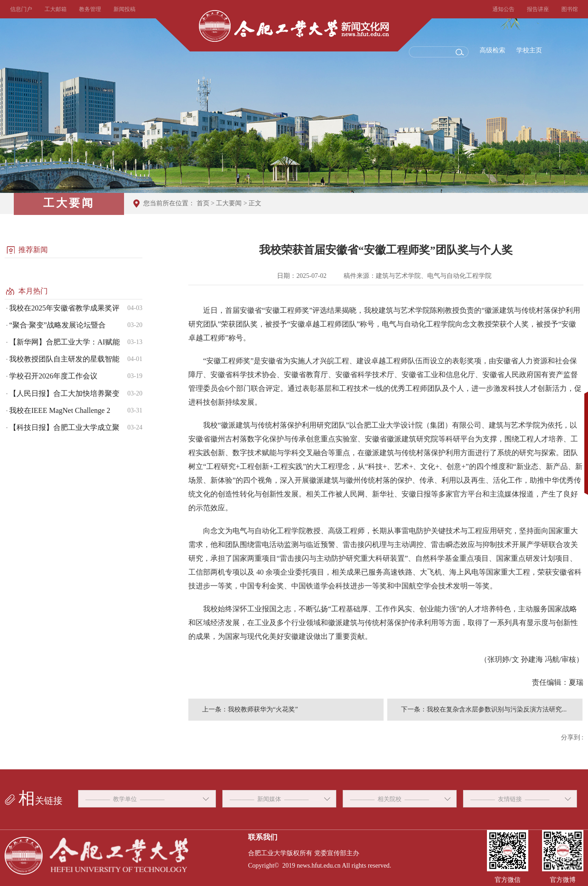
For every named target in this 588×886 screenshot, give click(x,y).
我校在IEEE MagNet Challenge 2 (60, 410)
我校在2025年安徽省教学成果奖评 (64, 308)
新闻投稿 (124, 9)
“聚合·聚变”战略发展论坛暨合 (57, 325)
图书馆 (570, 9)
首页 (203, 203)
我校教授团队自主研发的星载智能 (64, 359)
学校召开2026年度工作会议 (53, 376)
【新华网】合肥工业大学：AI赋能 (65, 342)
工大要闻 (229, 203)
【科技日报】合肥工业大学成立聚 (64, 427)
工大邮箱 (56, 9)
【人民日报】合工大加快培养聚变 (64, 393)
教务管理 (90, 9)
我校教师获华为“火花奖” (263, 709)
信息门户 (21, 9)
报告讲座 (538, 9)
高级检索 (492, 50)
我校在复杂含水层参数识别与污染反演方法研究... (497, 709)
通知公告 (503, 9)
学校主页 (529, 50)
